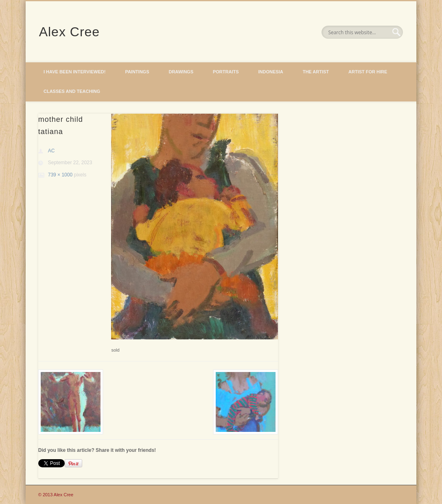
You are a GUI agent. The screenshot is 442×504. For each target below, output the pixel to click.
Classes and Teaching (72, 91)
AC (51, 151)
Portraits (226, 72)
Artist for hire (368, 72)
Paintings (137, 72)
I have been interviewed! (74, 72)
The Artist (316, 72)
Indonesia (271, 72)
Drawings (181, 72)
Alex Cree (70, 32)
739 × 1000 (60, 175)
